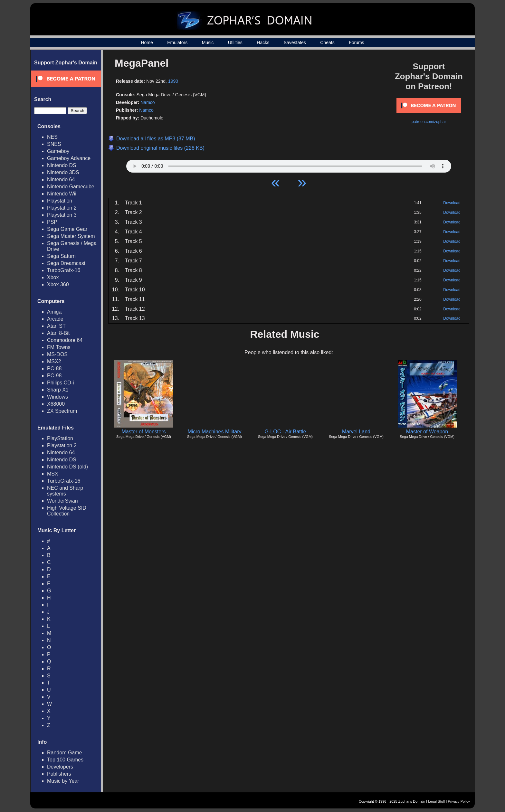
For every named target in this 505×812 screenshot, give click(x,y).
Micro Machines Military (214, 432)
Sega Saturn (61, 256)
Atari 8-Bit (58, 333)
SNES (54, 144)
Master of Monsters (144, 432)
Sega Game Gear (67, 229)
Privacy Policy (459, 801)
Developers (60, 767)
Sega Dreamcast (66, 263)
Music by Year (63, 781)
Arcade (55, 319)
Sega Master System (71, 236)
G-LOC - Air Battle (286, 432)
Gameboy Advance (69, 158)
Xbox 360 (58, 284)
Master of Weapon (427, 432)
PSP (52, 222)
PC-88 (54, 368)
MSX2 (54, 361)
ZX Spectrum (62, 411)
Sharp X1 (58, 390)
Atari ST (56, 326)
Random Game (65, 753)
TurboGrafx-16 (64, 270)
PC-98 (54, 376)
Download (452, 203)
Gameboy (58, 151)
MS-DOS (57, 354)
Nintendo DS (62, 165)
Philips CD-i (61, 383)
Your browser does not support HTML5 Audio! (289, 165)
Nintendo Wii (62, 194)
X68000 (56, 404)
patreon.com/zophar (429, 122)
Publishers (59, 774)
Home (147, 42)
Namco (148, 102)
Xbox (53, 277)
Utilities (235, 42)
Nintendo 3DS (63, 172)
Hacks (263, 42)
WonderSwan (62, 501)
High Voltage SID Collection (67, 511)
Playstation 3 (62, 215)
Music (208, 42)
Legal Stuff (436, 801)
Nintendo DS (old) (67, 467)
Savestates (295, 42)
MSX (53, 474)
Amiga (54, 312)
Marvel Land (356, 432)
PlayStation (60, 438)
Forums (356, 42)
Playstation (60, 201)
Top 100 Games (65, 760)
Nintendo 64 (61, 179)
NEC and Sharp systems (65, 491)
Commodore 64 (65, 340)
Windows (57, 397)
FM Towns (59, 347)
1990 (173, 81)
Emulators (177, 42)
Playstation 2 (62, 208)
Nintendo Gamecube (71, 187)
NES (52, 137)
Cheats (327, 42)
